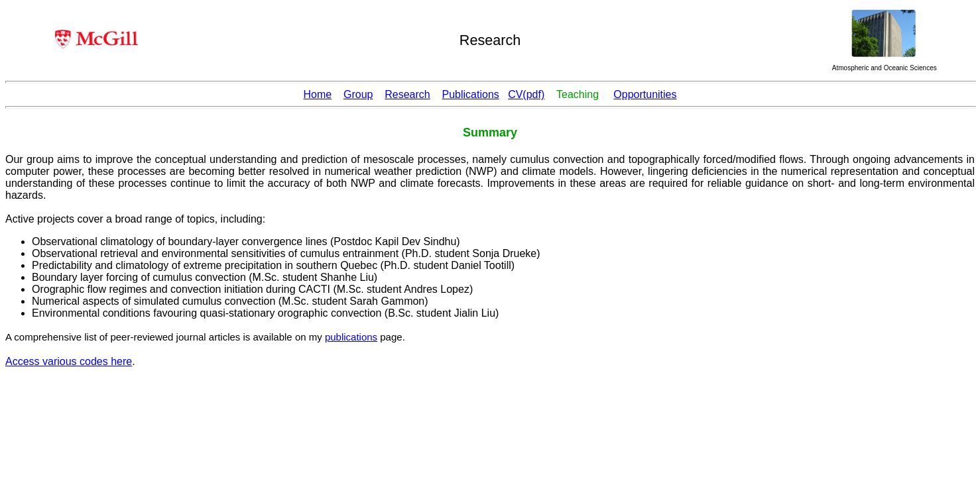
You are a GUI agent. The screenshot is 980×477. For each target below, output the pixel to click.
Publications (471, 94)
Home (318, 94)
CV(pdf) (526, 94)
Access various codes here (69, 361)
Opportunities (645, 94)
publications (351, 337)
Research (407, 94)
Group (358, 94)
